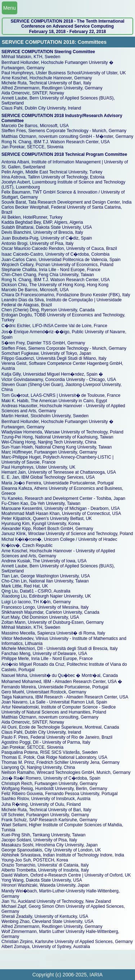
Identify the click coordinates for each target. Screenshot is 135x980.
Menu (10, 8)
